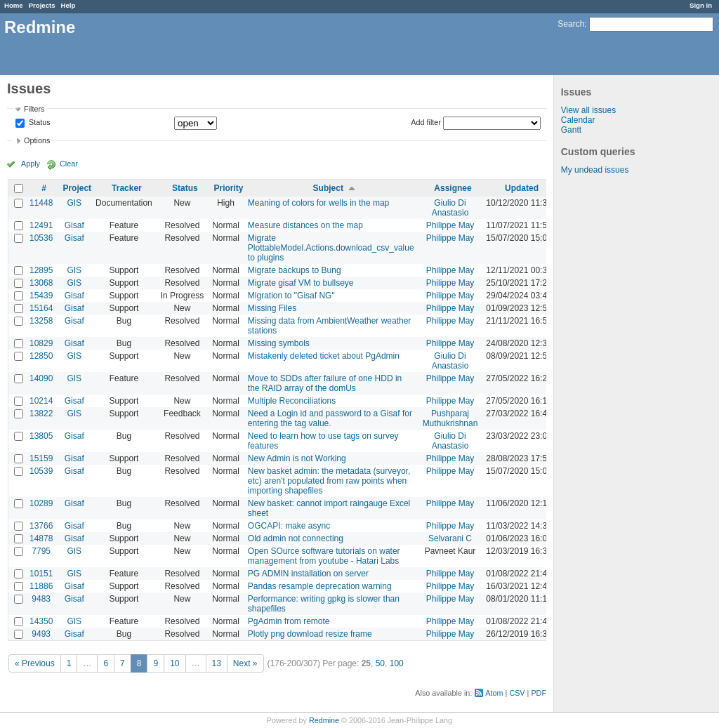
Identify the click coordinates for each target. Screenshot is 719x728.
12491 (41, 225)
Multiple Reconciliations (292, 401)
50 (380, 663)
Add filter (426, 122)
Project (77, 188)
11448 (41, 203)
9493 (41, 634)
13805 (41, 436)
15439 (41, 296)
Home (14, 5)
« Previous (35, 663)
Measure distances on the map (305, 225)
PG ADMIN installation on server (308, 574)
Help (68, 5)
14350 (41, 621)
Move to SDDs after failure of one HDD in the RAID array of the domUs (325, 383)
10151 (41, 574)
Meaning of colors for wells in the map (318, 203)
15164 (41, 308)
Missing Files (272, 308)
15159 (41, 458)
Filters (34, 109)
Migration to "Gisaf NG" (291, 296)
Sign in (701, 5)
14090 (41, 378)
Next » (245, 663)
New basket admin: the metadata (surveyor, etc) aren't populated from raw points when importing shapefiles (329, 481)
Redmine (324, 720)
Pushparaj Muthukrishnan (450, 418)
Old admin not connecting (296, 538)
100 (397, 663)
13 (217, 663)
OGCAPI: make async (289, 526)
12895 (41, 270)
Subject (328, 188)
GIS (74, 203)
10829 (41, 343)
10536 (41, 238)
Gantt (571, 130)
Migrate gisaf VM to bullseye (301, 283)
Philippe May (450, 225)
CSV (517, 693)
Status (39, 123)
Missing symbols (279, 343)
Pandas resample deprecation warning (320, 586)
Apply (31, 164)
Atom (494, 693)
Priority (228, 188)
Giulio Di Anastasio (450, 208)
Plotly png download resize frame (310, 634)
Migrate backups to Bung (295, 270)
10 (174, 663)
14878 (41, 538)
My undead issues (595, 170)
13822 (41, 413)
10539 (41, 471)
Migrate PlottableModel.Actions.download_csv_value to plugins (331, 248)
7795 (41, 551)
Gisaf (74, 225)
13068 (41, 283)
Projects (42, 5)
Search (571, 24)
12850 (41, 356)
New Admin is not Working (297, 458)
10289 (41, 503)
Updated (522, 188)
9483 (41, 599)
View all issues (588, 110)
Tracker (127, 188)
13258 (41, 321)
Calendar (578, 120)
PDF (539, 693)
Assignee (453, 188)
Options (37, 140)
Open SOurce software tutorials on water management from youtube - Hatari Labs (324, 556)
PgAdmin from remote (289, 621)
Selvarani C (450, 538)
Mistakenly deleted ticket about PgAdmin (324, 356)
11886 (41, 586)
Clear (69, 164)
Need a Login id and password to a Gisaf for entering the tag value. (330, 418)
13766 (41, 526)
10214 (41, 401)
